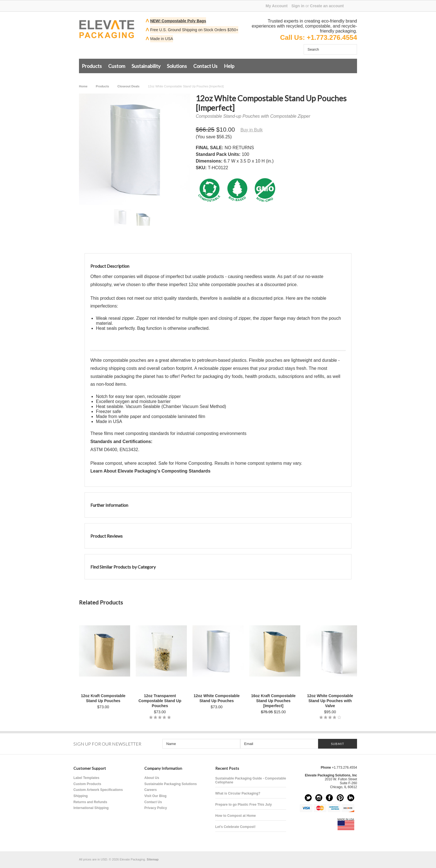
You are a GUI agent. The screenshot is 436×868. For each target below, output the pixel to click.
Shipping (80, 796)
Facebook (329, 798)
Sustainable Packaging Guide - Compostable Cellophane (251, 780)
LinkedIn (351, 798)
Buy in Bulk (252, 130)
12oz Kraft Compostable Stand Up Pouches (103, 698)
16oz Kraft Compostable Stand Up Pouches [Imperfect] (273, 701)
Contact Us (205, 66)
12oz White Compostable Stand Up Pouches (217, 698)
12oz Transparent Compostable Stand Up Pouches (160, 701)
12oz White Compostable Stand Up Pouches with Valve (330, 701)
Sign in (298, 6)
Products (92, 66)
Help (229, 66)
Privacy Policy (156, 808)
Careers (151, 790)
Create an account (327, 6)
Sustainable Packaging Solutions (171, 784)
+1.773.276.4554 (332, 37)
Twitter (308, 798)
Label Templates (86, 778)
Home (83, 86)
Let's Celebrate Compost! (235, 827)
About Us (152, 778)
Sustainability (146, 66)
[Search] (325, 49)
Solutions (177, 66)
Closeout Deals (128, 86)
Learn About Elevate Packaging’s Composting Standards (150, 471)
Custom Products (87, 784)
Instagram (319, 798)
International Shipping (91, 808)
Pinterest (340, 798)
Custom (117, 66)
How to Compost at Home (236, 816)
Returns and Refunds (90, 802)
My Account (277, 6)
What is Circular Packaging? (238, 793)
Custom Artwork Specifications (98, 790)
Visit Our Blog (155, 796)
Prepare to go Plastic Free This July (243, 805)
